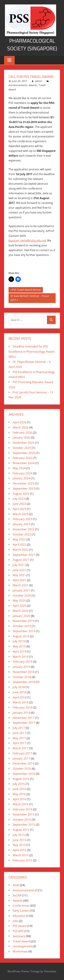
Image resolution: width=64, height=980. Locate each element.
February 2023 (22, 519)
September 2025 (24, 453)
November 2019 (24, 621)
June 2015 (19, 840)
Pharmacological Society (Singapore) (32, 44)
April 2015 (19, 850)
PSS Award (20, 926)
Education (19, 916)
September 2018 (24, 682)
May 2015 (19, 845)
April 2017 (19, 743)
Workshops (20, 951)
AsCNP (17, 895)
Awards (33, 85)
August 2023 (21, 494)
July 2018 (19, 687)
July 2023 (19, 499)
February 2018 (22, 707)
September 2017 (24, 723)
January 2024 (21, 478)
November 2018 (24, 672)
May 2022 (19, 539)
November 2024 (24, 463)
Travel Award (21, 941)
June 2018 (19, 692)
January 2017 (21, 758)
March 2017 (21, 748)
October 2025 (22, 448)
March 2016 (21, 804)
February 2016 (22, 809)
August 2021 (21, 560)
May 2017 (19, 738)
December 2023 (23, 483)
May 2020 (19, 600)
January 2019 (21, 667)
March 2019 (21, 657)
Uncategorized (22, 946)
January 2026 (21, 437)
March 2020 (21, 611)
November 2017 (24, 718)
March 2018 (21, 702)
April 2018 (19, 697)
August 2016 (21, 779)
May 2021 (19, 575)
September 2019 (24, 631)
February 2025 (22, 458)
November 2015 (24, 814)
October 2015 (22, 820)
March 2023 (21, 514)
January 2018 (21, 713)
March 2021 (21, 585)
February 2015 (22, 860)
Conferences (21, 905)
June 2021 (19, 570)
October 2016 (22, 769)
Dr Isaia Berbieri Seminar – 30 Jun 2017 (30, 298)
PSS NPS (18, 931)
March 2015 (21, 855)
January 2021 (21, 590)
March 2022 (21, 550)
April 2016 (19, 799)
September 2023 (24, 488)
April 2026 (19, 422)
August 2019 (21, 636)
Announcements (18, 85)
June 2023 (19, 504)
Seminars (19, 936)
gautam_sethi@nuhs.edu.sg (27, 241)
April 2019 (19, 651)
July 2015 (19, 835)
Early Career (21, 911)
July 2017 (19, 728)
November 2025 (24, 443)
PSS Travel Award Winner (26, 290)
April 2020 (19, 606)
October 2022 (22, 534)
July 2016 (19, 784)
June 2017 (19, 733)
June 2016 (19, 789)
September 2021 (24, 555)
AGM (16, 885)
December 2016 (23, 763)
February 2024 (22, 473)
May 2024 (19, 468)
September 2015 (24, 824)
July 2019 (19, 641)
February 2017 (22, 753)
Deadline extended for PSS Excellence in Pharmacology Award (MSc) (31, 352)
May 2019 (19, 646)
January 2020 (21, 616)
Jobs (15, 921)
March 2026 (21, 427)
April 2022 (19, 544)
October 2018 (22, 677)
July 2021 (19, 565)
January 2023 (21, 524)
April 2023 (19, 509)
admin (38, 81)
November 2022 (24, 529)
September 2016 (24, 774)
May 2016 (19, 794)
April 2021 (19, 580)
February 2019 (22, 662)
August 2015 (21, 830)
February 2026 (22, 432)
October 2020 (22, 595)
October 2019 (22, 626)
